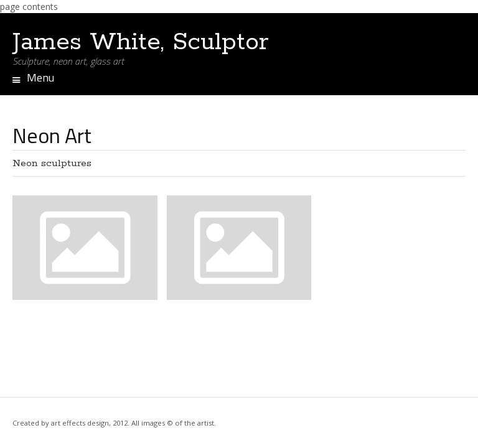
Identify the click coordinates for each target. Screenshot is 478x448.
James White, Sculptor (141, 42)
